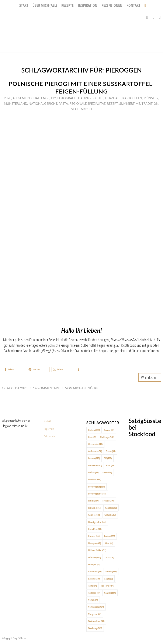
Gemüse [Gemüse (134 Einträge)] (94, 515)
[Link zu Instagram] (153, 17)
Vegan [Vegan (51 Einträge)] (93, 600)
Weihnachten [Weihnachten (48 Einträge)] (96, 621)
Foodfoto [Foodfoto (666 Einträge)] (95, 479)
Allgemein (21, 98)
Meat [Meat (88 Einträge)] (109, 543)
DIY (53, 98)
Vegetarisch (81, 109)
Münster (151, 98)
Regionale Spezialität (87, 103)
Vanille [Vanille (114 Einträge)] (110, 593)
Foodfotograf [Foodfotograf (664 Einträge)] (96, 487)
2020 (8, 98)
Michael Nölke (86, 388)
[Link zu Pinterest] (160, 17)
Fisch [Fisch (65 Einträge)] (110, 465)
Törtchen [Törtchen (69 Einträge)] (94, 593)
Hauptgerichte (91, 98)
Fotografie (67, 98)
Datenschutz (49, 436)
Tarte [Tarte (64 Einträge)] (93, 586)
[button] (14, 369)
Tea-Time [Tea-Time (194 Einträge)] (107, 586)
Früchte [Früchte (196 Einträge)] (108, 501)
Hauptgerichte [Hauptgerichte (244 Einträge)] (97, 522)
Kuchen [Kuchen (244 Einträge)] (94, 536)
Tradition (150, 103)
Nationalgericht (43, 103)
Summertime (130, 103)
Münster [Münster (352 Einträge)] (95, 557)
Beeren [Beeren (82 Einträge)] (109, 430)
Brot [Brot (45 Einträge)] (92, 437)
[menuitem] (24, 5)
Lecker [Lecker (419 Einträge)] (110, 536)
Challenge (40, 98)
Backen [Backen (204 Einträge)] (94, 430)
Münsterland (15, 103)
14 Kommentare (46, 388)
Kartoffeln (132, 98)
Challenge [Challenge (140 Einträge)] (107, 437)
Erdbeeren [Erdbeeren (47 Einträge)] (95, 465)
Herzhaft (113, 98)
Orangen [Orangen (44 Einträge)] (94, 564)
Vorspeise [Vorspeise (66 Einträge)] (95, 614)
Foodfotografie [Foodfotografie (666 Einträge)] (97, 494)
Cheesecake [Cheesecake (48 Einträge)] (95, 444)
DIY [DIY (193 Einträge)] (108, 458)
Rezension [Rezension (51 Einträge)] (95, 571)
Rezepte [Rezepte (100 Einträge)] (94, 579)
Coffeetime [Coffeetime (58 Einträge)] (95, 451)
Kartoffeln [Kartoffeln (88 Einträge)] (95, 529)
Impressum (49, 429)
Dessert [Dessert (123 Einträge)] (94, 458)
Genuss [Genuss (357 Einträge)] (110, 515)
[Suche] (144, 5)
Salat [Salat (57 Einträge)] (109, 579)
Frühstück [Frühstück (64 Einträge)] (95, 508)
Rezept (112, 103)
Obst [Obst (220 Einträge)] (109, 557)
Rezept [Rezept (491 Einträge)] (111, 571)
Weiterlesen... (150, 377)
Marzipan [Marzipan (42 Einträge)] (95, 543)
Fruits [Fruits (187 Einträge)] (93, 501)
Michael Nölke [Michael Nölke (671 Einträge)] (97, 550)
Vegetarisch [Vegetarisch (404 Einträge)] (96, 607)
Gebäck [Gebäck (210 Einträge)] (111, 508)
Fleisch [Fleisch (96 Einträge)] (93, 472)
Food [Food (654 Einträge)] (107, 472)
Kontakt (47, 421)
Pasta (63, 103)
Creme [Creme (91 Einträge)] (111, 451)
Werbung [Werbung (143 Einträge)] (95, 628)
